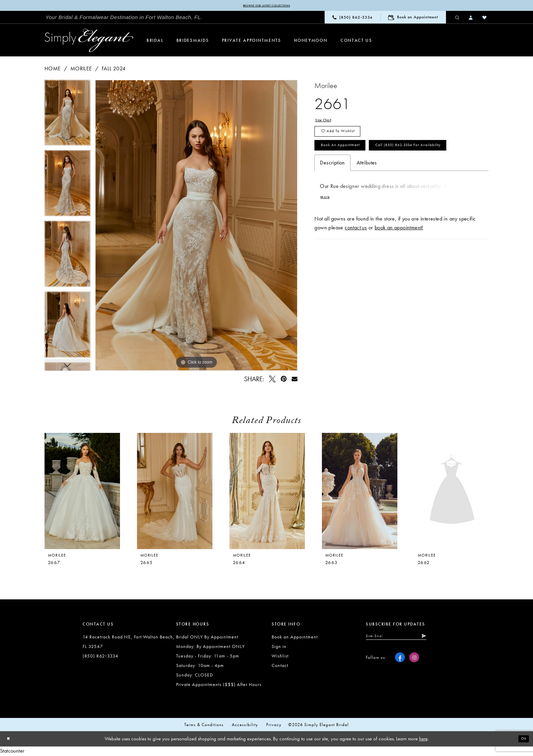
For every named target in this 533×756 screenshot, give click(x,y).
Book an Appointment (349, 158)
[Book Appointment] (413, 19)
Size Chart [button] (327, 122)
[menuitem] (124, 19)
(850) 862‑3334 (100, 657)
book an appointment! (399, 265)
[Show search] (458, 18)
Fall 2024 (114, 69)
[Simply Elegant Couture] (89, 42)
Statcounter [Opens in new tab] (12, 752)
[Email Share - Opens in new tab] (294, 380)
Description (332, 197)
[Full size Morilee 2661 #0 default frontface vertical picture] (196, 226)
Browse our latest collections (266, 6)
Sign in (279, 648)
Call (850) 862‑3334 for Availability (369, 178)
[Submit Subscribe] (447, 639)
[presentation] (175, 492)
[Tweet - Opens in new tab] (273, 380)
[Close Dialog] (10, 740)
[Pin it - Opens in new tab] (284, 380)
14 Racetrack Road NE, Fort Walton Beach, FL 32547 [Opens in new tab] (129, 643)
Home (53, 69)
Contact (280, 667)
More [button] (327, 234)
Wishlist (280, 657)
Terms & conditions (204, 726)
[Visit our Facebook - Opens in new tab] (400, 662)
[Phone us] (353, 19)
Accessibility (245, 726)
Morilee (81, 69)
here (423, 740)
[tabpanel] (67, 116)
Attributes (367, 197)
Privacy (274, 726)
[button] (471, 18)
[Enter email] (409, 639)
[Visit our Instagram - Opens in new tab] (414, 662)
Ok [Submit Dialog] (522, 740)
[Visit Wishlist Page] (485, 18)
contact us (356, 265)
